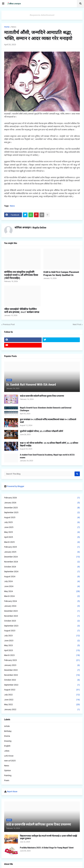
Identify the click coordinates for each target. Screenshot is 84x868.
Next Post (77, 324)
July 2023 (42, 636)
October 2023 (42, 621)
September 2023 (42, 626)
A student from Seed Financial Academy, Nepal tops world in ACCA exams (47, 456)
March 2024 (42, 596)
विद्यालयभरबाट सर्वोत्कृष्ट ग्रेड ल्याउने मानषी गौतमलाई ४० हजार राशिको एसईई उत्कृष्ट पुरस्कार (48, 837)
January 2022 (42, 710)
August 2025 (42, 518)
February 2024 (42, 601)
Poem (7, 780)
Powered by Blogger (14, 486)
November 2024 (42, 562)
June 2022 (42, 700)
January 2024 (42, 606)
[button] (3, 4)
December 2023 (42, 611)
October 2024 (42, 567)
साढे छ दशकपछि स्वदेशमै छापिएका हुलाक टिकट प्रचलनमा (42, 396)
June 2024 (42, 586)
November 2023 (42, 616)
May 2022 (42, 705)
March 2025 (42, 542)
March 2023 (42, 655)
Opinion (8, 770)
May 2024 (42, 591)
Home (7, 27)
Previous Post (9, 324)
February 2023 (42, 660)
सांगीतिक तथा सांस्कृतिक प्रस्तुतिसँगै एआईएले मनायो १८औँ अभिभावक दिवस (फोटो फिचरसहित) (21, 275)
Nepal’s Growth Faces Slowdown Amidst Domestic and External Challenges (46, 409)
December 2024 (42, 557)
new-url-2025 (10, 761)
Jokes (7, 751)
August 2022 (42, 690)
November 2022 (42, 675)
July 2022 (42, 695)
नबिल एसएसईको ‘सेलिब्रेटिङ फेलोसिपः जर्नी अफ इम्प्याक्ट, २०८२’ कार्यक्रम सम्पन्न (22, 311)
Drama (7, 736)
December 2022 (42, 670)
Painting (8, 775)
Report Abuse (12, 791)
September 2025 (42, 513)
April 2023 (42, 651)
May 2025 (42, 532)
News (14, 27)
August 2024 (42, 577)
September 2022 (42, 685)
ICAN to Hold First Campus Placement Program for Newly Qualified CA (61, 274)
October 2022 (42, 680)
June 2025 (42, 527)
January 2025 (42, 552)
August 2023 (42, 631)
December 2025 (42, 508)
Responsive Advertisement (42, 15)
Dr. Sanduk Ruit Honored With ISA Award (31, 385)
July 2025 (42, 522)
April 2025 (42, 537)
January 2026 (42, 503)
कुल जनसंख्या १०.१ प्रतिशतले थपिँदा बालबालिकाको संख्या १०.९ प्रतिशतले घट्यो (48, 421)
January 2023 (42, 665)
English (7, 746)
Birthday (8, 731)
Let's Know (9, 756)
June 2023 (42, 641)
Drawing (8, 741)
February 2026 (42, 498)
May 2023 (42, 646)
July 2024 (42, 581)
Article (7, 726)
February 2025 (42, 547)
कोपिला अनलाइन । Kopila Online (30, 228)
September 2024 (42, 572)
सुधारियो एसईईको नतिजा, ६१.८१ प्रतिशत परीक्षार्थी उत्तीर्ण (41, 431)
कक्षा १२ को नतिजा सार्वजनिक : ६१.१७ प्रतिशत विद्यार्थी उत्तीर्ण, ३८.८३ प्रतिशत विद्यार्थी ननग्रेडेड (49, 444)
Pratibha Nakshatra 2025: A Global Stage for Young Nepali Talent (47, 848)
